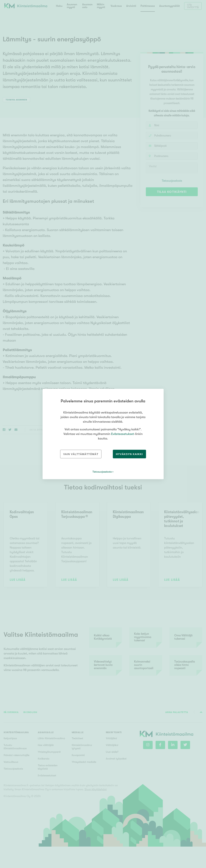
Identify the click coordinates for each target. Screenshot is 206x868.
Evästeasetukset (123, 434)
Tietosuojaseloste (102, 472)
